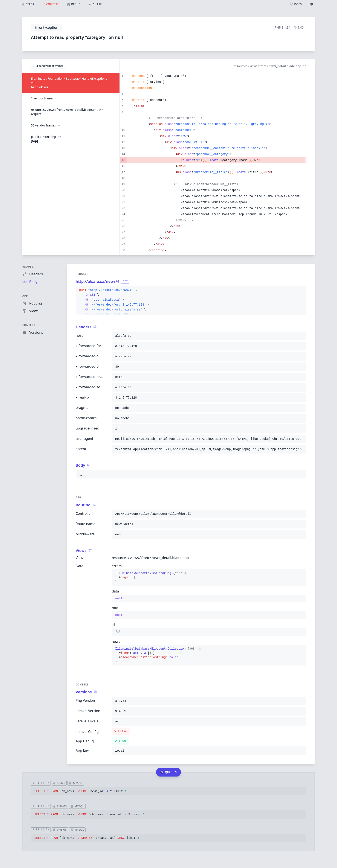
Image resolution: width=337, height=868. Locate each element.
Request (29, 267)
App (25, 296)
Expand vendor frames (48, 66)
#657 (181, 573)
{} (151, 577)
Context (29, 325)
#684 (195, 649)
